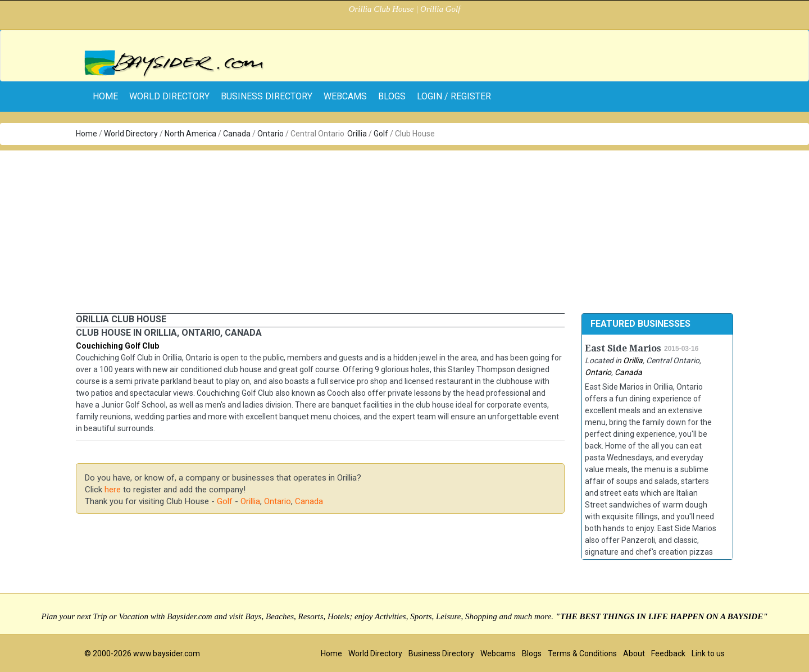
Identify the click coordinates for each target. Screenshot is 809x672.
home (105, 96)
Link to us (708, 653)
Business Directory (267, 96)
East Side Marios (623, 348)
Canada (237, 134)
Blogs (392, 96)
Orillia (357, 134)
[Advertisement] (404, 229)
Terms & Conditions (582, 653)
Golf (381, 134)
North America (190, 134)
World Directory (169, 96)
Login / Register (454, 96)
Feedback (668, 653)
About (634, 653)
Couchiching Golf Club (117, 346)
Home (87, 134)
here (113, 490)
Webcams (345, 96)
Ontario (271, 134)
